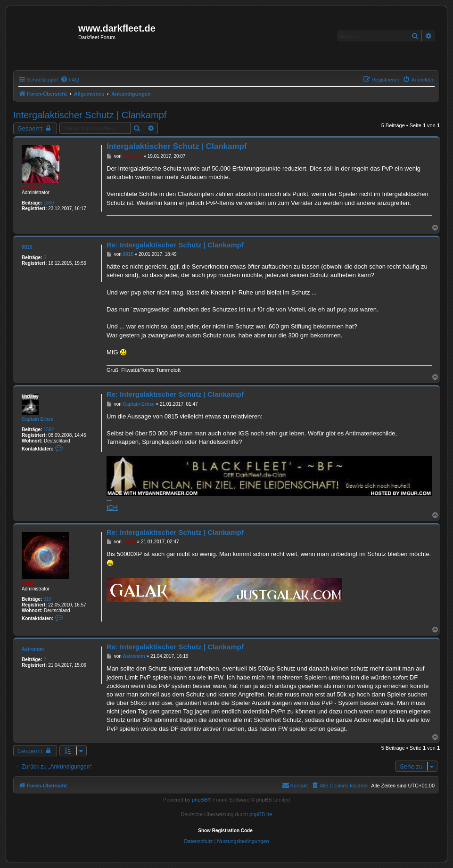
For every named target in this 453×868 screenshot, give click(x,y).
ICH (112, 508)
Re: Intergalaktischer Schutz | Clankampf (175, 245)
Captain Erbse (37, 419)
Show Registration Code (225, 831)
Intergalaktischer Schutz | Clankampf (90, 115)
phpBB (200, 800)
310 (47, 599)
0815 (27, 247)
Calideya (31, 187)
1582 (49, 430)
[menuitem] (70, 80)
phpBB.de (261, 814)
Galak (28, 583)
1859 (49, 203)
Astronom (33, 649)
